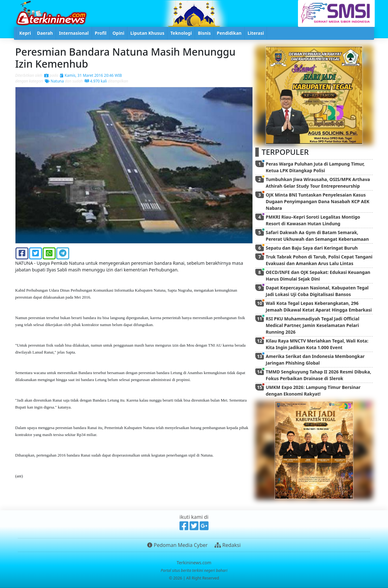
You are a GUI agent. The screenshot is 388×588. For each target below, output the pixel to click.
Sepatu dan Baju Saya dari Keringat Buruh (312, 248)
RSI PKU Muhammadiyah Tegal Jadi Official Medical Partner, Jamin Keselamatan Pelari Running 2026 (312, 325)
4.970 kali (96, 81)
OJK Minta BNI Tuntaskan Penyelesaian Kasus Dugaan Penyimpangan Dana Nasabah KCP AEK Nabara (318, 201)
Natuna (54, 81)
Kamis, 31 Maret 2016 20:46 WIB (91, 75)
